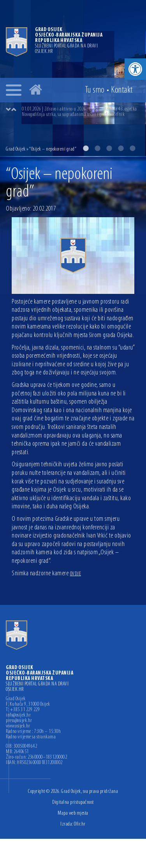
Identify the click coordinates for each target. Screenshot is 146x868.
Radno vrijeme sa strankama (31, 737)
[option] (81, 112)
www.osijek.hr (18, 726)
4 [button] (121, 148)
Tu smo (95, 90)
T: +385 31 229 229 (23, 710)
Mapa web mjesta (73, 813)
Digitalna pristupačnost (73, 802)
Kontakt (122, 90)
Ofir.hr (80, 824)
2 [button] (97, 148)
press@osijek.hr (19, 721)
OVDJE (76, 574)
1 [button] (86, 148)
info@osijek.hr (18, 715)
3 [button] (109, 148)
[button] (135, 69)
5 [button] (132, 148)
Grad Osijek (16, 149)
